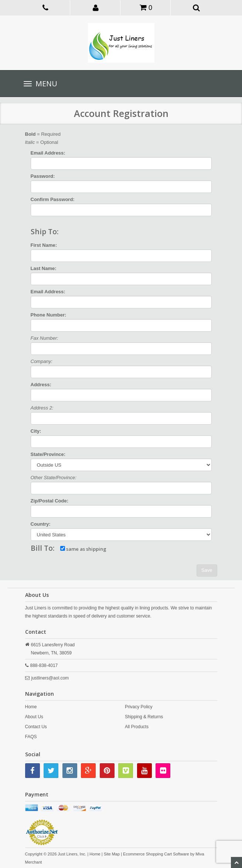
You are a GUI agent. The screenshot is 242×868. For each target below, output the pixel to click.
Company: (42, 361)
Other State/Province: (54, 478)
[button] (96, 7)
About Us (34, 717)
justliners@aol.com (50, 678)
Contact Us (36, 727)
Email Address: (48, 153)
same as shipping (83, 549)
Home (31, 707)
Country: (41, 524)
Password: (43, 176)
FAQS (31, 737)
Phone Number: (49, 315)
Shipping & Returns (144, 717)
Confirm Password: (53, 199)
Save (207, 570)
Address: (41, 385)
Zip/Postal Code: (50, 501)
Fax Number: (45, 338)
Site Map (112, 854)
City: (36, 431)
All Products (137, 727)
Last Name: (44, 268)
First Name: (44, 245)
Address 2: (42, 408)
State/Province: (48, 454)
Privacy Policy (139, 707)
